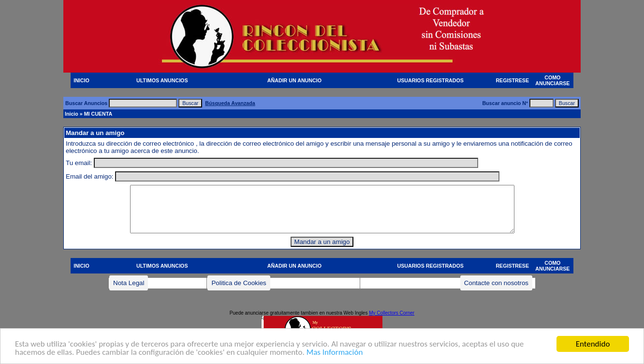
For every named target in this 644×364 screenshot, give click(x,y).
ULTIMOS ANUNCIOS (162, 80)
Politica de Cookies (239, 283)
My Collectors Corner (392, 313)
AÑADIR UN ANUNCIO (294, 80)
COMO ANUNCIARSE (552, 80)
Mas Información (335, 353)
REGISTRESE (512, 80)
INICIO (81, 80)
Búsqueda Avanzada (230, 103)
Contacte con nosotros (496, 283)
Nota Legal (129, 283)
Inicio (72, 114)
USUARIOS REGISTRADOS (431, 80)
